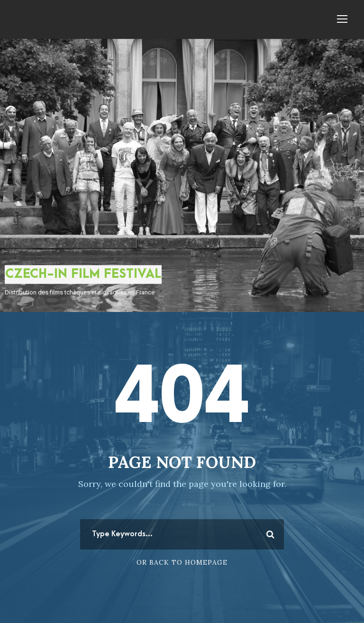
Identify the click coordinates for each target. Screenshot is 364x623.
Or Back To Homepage (182, 562)
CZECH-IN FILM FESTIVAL (83, 274)
